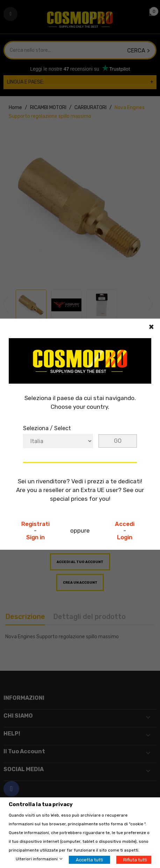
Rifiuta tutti (135, 860)
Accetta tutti (89, 860)
